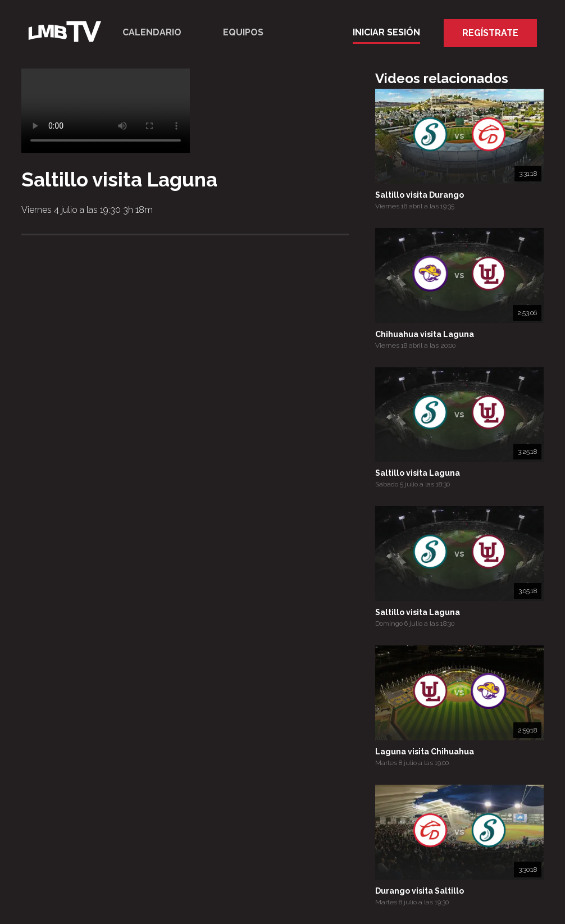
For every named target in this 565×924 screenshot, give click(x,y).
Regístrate (490, 33)
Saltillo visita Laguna (418, 473)
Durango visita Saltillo (420, 891)
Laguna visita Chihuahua (425, 752)
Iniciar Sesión (386, 32)
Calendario (152, 32)
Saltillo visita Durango (420, 195)
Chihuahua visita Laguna (425, 334)
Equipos (243, 32)
